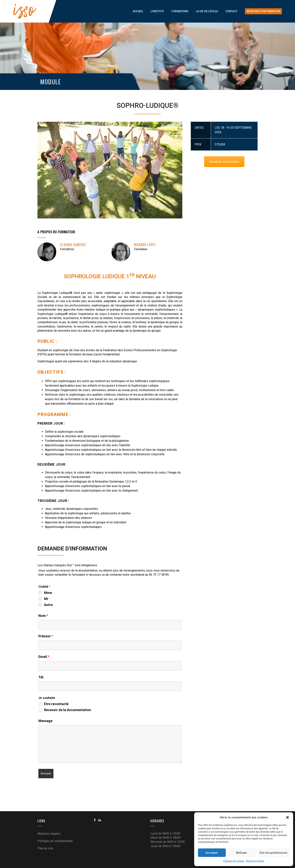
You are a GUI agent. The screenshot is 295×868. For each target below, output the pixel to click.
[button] (287, 817)
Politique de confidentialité (55, 841)
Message (45, 721)
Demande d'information (224, 162)
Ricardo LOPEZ (145, 245)
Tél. (41, 677)
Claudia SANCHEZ (73, 245)
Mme (48, 593)
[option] (110, 170)
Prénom (46, 636)
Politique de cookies (234, 861)
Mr (46, 599)
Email (44, 657)
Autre (48, 605)
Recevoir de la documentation (67, 710)
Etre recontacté (56, 704)
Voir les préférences (273, 853)
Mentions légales (255, 861)
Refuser (242, 853)
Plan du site (45, 848)
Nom (43, 616)
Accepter (212, 853)
